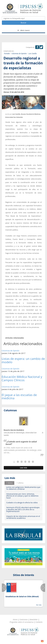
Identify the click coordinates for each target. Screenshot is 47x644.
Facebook (37, 47)
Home (15, 620)
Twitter (41, 47)
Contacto (39, 622)
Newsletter (34, 620)
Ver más (39, 605)
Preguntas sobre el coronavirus (22, 622)
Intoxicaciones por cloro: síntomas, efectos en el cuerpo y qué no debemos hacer (22, 496)
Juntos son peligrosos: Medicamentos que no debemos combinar (23, 488)
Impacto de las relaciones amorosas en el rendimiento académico (23, 517)
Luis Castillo (33, 54)
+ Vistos (9, 483)
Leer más (23, 468)
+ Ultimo (20, 483)
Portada (7, 54)
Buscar (23, 23)
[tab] (9, 483)
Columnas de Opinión (19, 54)
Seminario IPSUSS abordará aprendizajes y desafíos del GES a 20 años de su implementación (23, 509)
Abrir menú (24, 30)
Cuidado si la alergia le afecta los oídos (22, 503)
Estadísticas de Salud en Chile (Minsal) (22, 596)
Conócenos (23, 620)
